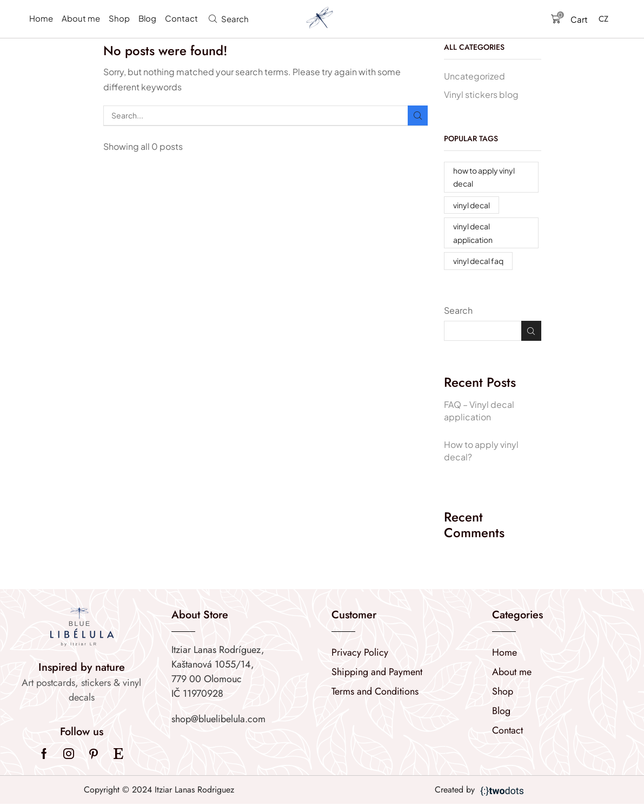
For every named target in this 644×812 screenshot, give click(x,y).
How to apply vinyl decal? (481, 451)
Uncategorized (474, 76)
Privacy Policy (360, 652)
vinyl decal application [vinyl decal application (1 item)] (473, 233)
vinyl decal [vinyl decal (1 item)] (472, 205)
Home (504, 652)
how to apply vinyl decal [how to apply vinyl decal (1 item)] (484, 177)
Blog (501, 711)
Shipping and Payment (377, 672)
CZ (603, 19)
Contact (507, 730)
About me (512, 672)
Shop (503, 691)
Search (458, 310)
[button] (229, 19)
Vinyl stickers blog (481, 94)
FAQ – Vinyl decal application (479, 411)
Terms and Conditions (375, 691)
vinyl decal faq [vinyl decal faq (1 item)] (478, 261)
